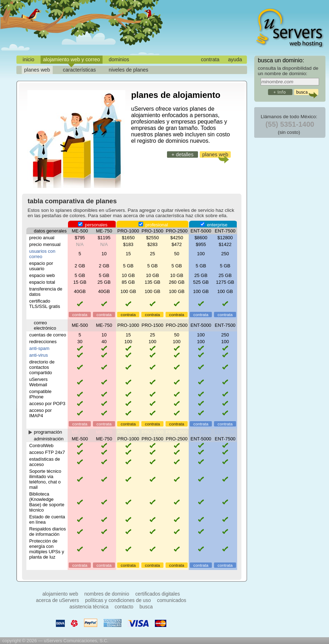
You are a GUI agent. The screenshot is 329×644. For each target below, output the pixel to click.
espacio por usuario (41, 266)
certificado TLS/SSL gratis (45, 304)
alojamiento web (60, 594)
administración (49, 439)
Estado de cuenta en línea (47, 519)
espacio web (42, 275)
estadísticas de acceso (45, 462)
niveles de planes (128, 70)
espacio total (42, 282)
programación (48, 432)
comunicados (172, 600)
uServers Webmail (38, 382)
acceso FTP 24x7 (47, 452)
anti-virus (39, 355)
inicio (28, 59)
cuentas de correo (48, 335)
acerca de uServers (58, 600)
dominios (119, 59)
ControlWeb (41, 446)
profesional (153, 225)
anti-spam (39, 348)
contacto (124, 607)
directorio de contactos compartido (42, 367)
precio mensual (45, 244)
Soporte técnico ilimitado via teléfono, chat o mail (45, 479)
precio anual (42, 238)
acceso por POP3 (47, 404)
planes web (37, 70)
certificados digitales (158, 594)
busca (146, 607)
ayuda (235, 59)
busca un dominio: (281, 60)
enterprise (214, 225)
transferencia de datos (46, 292)
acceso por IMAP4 (40, 413)
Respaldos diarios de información (48, 532)
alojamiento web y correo (72, 59)
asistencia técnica (89, 607)
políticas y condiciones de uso (118, 600)
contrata (210, 59)
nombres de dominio (107, 594)
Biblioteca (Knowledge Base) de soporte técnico (47, 502)
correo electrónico (45, 325)
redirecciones (43, 342)
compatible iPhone (40, 394)
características (80, 70)
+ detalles (182, 155)
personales (93, 225)
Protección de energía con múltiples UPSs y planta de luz (47, 549)
